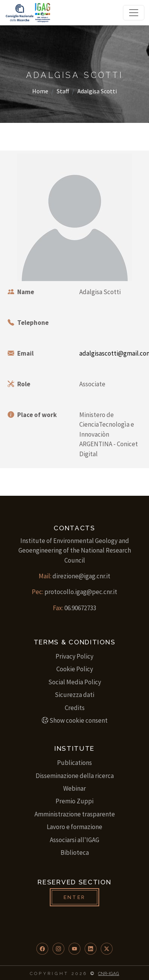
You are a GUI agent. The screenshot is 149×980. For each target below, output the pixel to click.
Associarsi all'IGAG (74, 840)
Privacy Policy (74, 656)
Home (40, 91)
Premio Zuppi (74, 801)
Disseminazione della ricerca (75, 776)
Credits (75, 708)
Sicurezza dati (74, 695)
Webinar (74, 788)
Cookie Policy (75, 669)
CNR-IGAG (109, 973)
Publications (74, 763)
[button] (42, 949)
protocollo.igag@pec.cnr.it (81, 592)
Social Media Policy (75, 682)
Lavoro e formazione (74, 827)
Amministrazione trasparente (75, 814)
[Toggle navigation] (134, 13)
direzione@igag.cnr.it (81, 576)
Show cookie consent (75, 720)
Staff (63, 91)
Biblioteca (75, 853)
